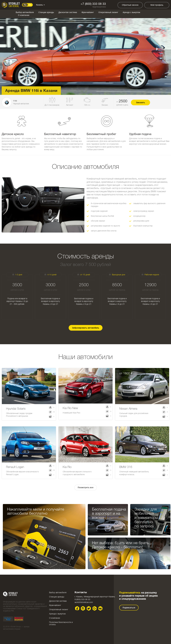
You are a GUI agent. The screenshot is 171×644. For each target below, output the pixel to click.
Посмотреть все (86, 488)
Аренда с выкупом (131, 13)
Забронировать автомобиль (86, 328)
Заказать (140, 103)
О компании (24, 15)
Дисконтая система (68, 13)
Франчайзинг (88, 13)
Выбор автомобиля (25, 13)
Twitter (89, 608)
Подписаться (129, 608)
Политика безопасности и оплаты (61, 624)
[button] (13, 47)
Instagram (83, 608)
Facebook (77, 608)
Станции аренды (46, 13)
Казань (40, 5)
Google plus (95, 608)
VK (100, 608)
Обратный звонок (130, 5)
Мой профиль (157, 5)
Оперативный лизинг (108, 13)
